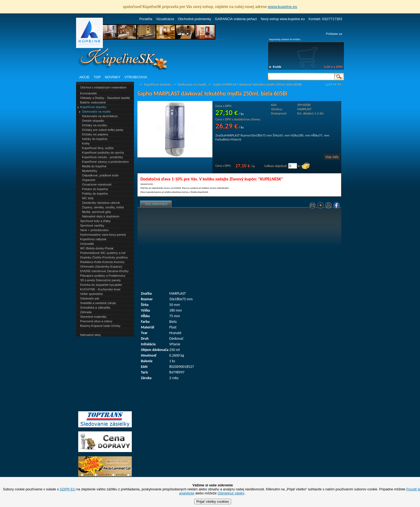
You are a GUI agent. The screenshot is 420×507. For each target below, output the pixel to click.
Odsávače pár (90, 298)
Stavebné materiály (93, 317)
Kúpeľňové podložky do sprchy (103, 153)
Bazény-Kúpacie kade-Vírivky (100, 326)
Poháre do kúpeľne (95, 189)
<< (335, 84)
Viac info (332, 157)
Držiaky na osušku (95, 125)
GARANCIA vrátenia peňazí (236, 19)
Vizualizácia (165, 19)
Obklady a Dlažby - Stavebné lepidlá (105, 98)
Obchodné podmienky (195, 19)
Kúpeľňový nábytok (93, 239)
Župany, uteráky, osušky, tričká (103, 207)
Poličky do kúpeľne (95, 194)
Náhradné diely (90, 335)
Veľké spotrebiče (91, 294)
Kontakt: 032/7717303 (325, 19)
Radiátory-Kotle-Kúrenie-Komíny (102, 262)
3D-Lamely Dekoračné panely (100, 280)
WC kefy (88, 198)
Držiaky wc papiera (95, 134)
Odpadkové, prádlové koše (100, 175)
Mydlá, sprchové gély (96, 212)
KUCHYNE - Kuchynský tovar (100, 289)
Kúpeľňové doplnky (93, 107)
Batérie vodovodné (93, 102)
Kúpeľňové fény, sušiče (98, 148)
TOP (97, 77)
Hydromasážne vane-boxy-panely (103, 235)
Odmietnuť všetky (231, 493)
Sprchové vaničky (92, 225)
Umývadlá (87, 244)
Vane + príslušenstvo (94, 230)
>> (339, 84)
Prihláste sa (334, 34)
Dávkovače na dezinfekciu (100, 116)
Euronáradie (89, 93)
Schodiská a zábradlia (95, 308)
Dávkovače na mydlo (96, 112)
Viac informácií (156, 204)
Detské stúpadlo (93, 121)
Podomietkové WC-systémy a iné (103, 253)
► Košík (275, 67)
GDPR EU (67, 489)
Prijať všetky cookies (213, 502)
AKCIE (84, 77)
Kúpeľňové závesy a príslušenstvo (105, 162)
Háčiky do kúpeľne (95, 139)
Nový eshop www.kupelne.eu (283, 19)
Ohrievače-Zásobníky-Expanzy (101, 267)
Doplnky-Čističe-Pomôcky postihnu (104, 257)
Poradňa (146, 19)
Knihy (86, 143)
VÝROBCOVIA (136, 77)
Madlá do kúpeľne (94, 166)
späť (329, 84)
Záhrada (86, 312)
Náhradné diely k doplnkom (101, 216)
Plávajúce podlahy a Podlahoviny (103, 276)
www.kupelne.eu (283, 7)
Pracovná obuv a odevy (96, 321)
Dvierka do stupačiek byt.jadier (101, 285)
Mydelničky (90, 171)
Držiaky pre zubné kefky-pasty (103, 130)
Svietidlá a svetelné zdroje (98, 303)
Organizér (89, 180)
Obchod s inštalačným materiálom (103, 87)
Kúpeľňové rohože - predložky (102, 157)
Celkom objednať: (276, 166)
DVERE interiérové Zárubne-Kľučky (104, 271)
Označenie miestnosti (97, 184)
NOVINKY (113, 77)
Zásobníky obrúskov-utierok (101, 203)
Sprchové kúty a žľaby (95, 221)
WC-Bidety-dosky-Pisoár (97, 248)
